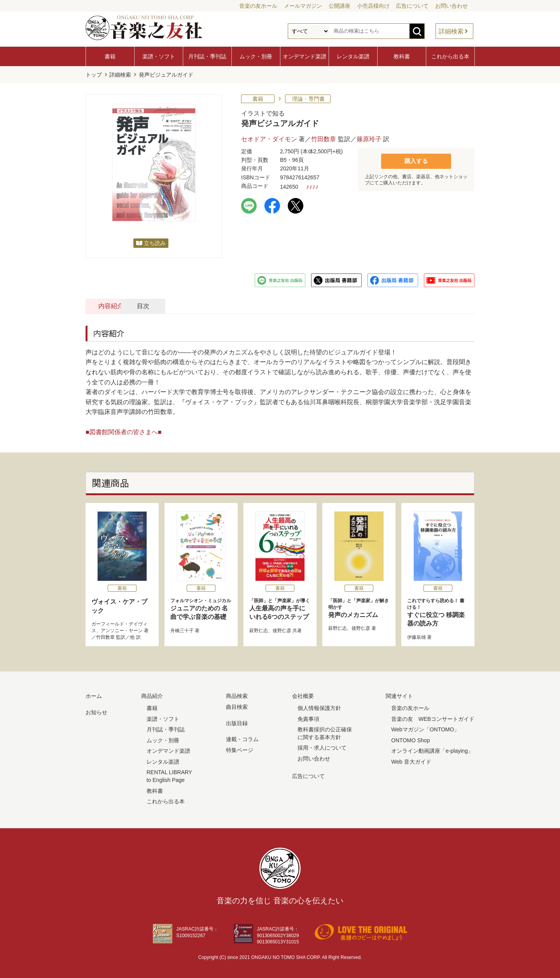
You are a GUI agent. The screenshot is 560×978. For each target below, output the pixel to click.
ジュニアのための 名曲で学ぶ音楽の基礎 (201, 608)
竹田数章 (324, 138)
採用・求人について (322, 747)
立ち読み (155, 242)
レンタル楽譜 (353, 56)
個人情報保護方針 (319, 707)
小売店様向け (373, 6)
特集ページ (240, 749)
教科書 (402, 56)
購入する (416, 160)
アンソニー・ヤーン (122, 629)
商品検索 (237, 695)
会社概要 (303, 695)
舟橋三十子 (182, 629)
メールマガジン (303, 6)
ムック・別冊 (256, 56)
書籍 (110, 56)
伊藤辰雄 (416, 636)
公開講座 (339, 6)
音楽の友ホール (258, 6)
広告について (412, 6)
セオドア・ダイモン (269, 138)
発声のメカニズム (359, 607)
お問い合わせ (451, 6)
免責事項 (308, 718)
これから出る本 (450, 56)
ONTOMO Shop (410, 739)
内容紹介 (123, 305)
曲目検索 (237, 706)
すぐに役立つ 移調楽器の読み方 (438, 611)
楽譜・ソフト (159, 56)
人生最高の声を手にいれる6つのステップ (280, 608)
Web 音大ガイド (411, 761)
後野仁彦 (282, 629)
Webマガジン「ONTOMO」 (425, 728)
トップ (94, 74)
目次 (207, 305)
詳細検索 (451, 31)
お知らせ (96, 711)
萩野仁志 (259, 629)
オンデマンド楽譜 (304, 56)
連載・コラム (242, 738)
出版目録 (237, 722)
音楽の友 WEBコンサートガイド (433, 718)
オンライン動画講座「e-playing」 (432, 750)
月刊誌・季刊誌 (207, 56)
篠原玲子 (369, 138)
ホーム (94, 695)
